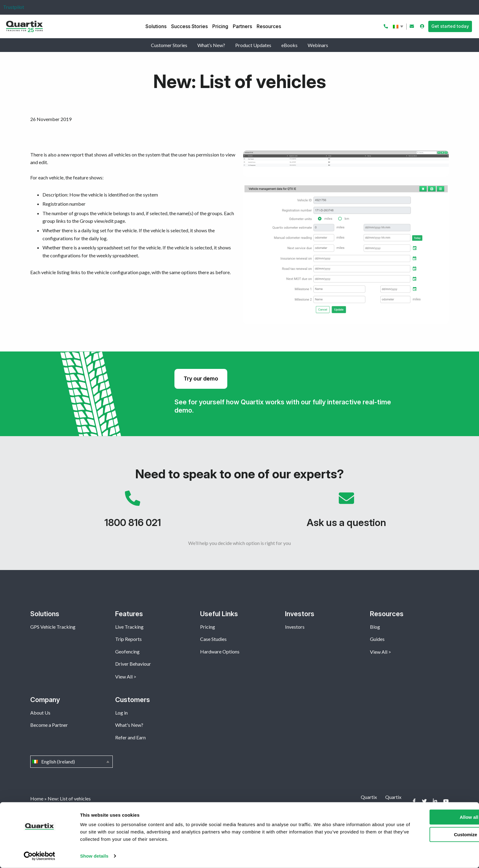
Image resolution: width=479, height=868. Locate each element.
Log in (121, 713)
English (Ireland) (399, 27)
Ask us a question (346, 512)
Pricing (220, 26)
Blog (375, 627)
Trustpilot (14, 7)
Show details (94, 856)
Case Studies (213, 639)
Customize (428, 834)
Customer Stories (169, 45)
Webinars (318, 45)
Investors (295, 627)
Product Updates (253, 45)
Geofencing (127, 651)
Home (37, 798)
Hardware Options (220, 651)
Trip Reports (128, 639)
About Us (40, 713)
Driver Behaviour (133, 664)
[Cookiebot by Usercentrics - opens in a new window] (40, 856)
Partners (242, 26)
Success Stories (189, 26)
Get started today (450, 26)
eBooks (289, 45)
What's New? (129, 725)
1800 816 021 (133, 512)
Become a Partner (49, 725)
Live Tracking (129, 627)
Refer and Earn (130, 737)
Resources (269, 26)
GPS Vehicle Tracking (53, 627)
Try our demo (201, 379)
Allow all (428, 817)
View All (124, 677)
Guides (377, 639)
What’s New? (211, 45)
